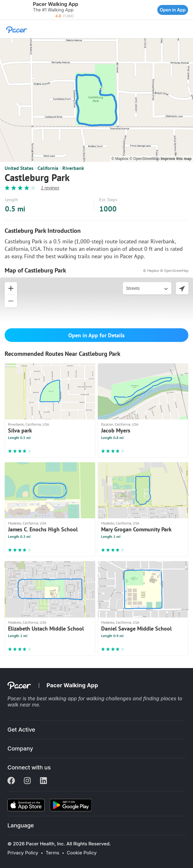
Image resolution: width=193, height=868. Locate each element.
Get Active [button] (21, 730)
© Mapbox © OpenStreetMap (166, 270)
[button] (6, 10)
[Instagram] (27, 781)
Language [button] (21, 825)
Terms (52, 853)
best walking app (57, 698)
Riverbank (73, 168)
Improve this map (176, 159)
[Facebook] (11, 781)
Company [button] (20, 748)
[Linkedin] (43, 781)
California (48, 168)
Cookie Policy (82, 853)
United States (19, 168)
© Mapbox (120, 159)
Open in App (173, 10)
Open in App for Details (96, 335)
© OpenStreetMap (145, 159)
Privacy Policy (23, 853)
